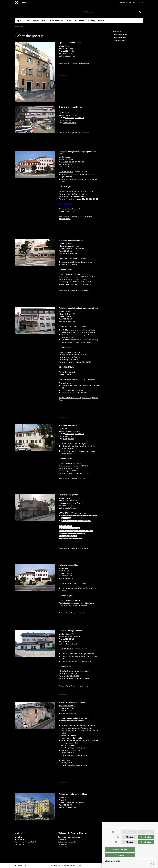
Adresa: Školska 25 (66, 314)
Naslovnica (19, 27)
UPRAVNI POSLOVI (66, 172)
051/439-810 (70, 573)
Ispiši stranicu (116, 31)
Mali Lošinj (68, 157)
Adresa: (66, 706)
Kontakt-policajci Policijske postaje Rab (72, 613)
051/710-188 (79, 503)
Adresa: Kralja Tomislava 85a (69, 246)
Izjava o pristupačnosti (101, 866)
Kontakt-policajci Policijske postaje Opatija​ (73, 548)
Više (63, 74)
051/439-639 (79, 118)
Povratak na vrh (22, 866)
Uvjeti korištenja (89, 866)
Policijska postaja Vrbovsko (71, 631)
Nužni (108, 836)
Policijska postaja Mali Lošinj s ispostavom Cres (77, 153)
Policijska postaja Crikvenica (71, 240)
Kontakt (101, 21)
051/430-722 (69, 211)
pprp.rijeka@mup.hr (70, 713)
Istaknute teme (80, 21)
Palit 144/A (63, 571)
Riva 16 (61, 800)
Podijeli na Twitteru (117, 38)
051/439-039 (79, 249)
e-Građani (19, 837)
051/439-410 (70, 162)
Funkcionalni (111, 841)
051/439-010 (70, 249)
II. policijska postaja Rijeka (70, 107)
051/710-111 (70, 503)
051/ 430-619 (70, 51)
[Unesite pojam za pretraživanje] (108, 12)
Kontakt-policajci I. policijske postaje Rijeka (74, 63)
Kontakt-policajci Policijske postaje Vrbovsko (74, 686)
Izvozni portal (20, 844)
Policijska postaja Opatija (70, 495)
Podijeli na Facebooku (119, 35)
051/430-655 (69, 708)
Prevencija (92, 21)
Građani (69, 21)
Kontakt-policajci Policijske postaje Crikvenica (75, 290)
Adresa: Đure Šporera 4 (67, 49)
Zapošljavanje (63, 847)
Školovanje (62, 844)
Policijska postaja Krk (68, 425)
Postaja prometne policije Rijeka (73, 703)
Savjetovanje (63, 839)
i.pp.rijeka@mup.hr (69, 56)
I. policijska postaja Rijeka (70, 43)
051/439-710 (70, 316)
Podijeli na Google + (118, 41)
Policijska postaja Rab (68, 565)
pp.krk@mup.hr (68, 439)
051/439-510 (69, 639)
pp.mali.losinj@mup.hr (71, 167)
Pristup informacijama (55, 21)
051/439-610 (70, 118)
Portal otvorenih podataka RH (25, 842)
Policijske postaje (39, 21)
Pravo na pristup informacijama (69, 837)
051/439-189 (70, 802)
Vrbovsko (65, 634)
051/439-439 (79, 162)
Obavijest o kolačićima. (113, 861)
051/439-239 (79, 434)
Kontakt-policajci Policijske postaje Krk (72, 478)
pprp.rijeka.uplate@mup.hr (77, 748)
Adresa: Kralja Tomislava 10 (69, 431)
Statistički (110, 846)
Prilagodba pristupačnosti (126, 2)
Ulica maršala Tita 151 (72, 501)
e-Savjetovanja (20, 839)
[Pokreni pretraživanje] (140, 12)
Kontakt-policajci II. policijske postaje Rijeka (74, 133)
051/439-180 (79, 802)
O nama (27, 21)
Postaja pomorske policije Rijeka (73, 794)
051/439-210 (70, 434)
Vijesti (19, 21)
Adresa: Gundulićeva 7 (67, 115)
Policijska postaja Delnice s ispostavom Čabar (79, 308)
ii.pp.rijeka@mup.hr (70, 123)
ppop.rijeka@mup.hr (70, 807)
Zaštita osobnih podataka (67, 842)
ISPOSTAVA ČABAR (66, 367)
